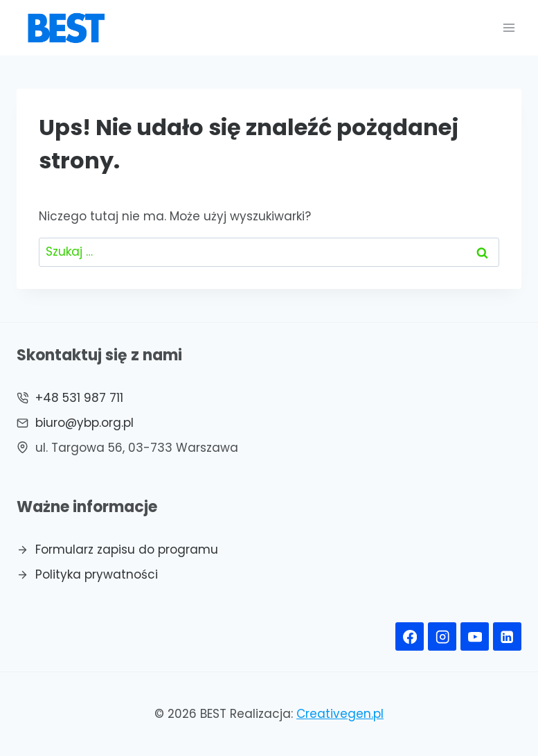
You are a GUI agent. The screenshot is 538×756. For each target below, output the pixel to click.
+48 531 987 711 (79, 398)
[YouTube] (475, 636)
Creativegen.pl (340, 714)
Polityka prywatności (97, 574)
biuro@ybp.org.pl (84, 423)
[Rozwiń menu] (509, 27)
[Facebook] (410, 636)
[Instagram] (442, 636)
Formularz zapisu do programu (127, 550)
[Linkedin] (507, 636)
